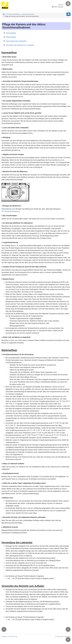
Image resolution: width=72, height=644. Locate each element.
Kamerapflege (11, 33)
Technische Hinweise (28, 14)
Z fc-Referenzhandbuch (13, 14)
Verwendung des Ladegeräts (16, 41)
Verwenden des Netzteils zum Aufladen (20, 45)
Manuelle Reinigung (12, 211)
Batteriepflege (11, 37)
